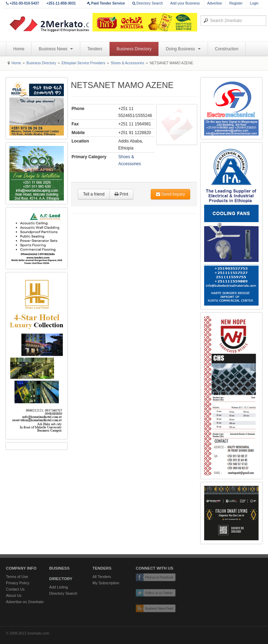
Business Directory (134, 49)
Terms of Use (17, 577)
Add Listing (58, 587)
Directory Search (148, 3)
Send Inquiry (170, 194)
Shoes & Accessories (127, 63)
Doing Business (183, 49)
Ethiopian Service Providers (83, 63)
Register (236, 3)
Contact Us (15, 589)
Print (121, 194)
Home (19, 49)
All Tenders (102, 577)
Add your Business (185, 3)
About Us (14, 595)
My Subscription (106, 583)
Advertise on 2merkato (25, 602)
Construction (227, 49)
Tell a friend (94, 194)
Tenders (95, 49)
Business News (56, 49)
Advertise (215, 3)
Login (254, 3)
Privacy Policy (18, 583)
